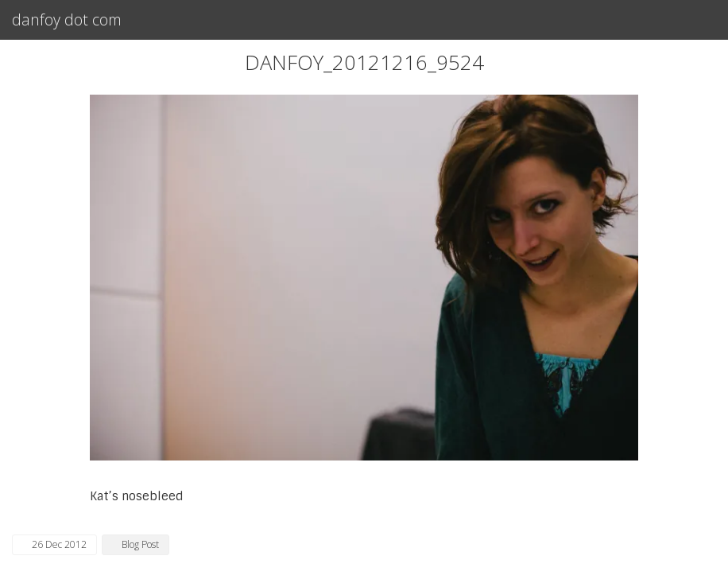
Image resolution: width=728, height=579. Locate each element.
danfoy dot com (67, 19)
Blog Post (140, 544)
